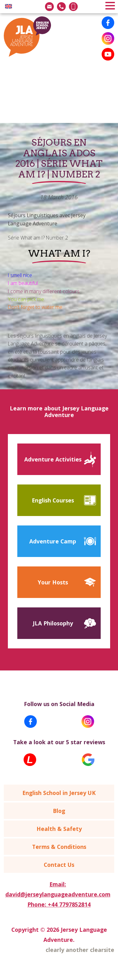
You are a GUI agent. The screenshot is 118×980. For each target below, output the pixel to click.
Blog (59, 811)
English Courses (53, 500)
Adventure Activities (53, 459)
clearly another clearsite (80, 950)
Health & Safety (59, 829)
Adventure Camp (53, 541)
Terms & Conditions (59, 847)
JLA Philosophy (53, 623)
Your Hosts (53, 582)
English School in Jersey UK (59, 793)
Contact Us (59, 865)
